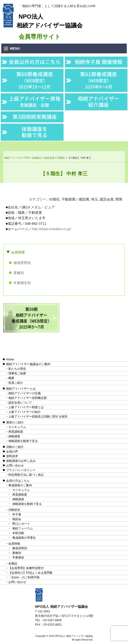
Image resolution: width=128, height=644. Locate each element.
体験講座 (14, 436)
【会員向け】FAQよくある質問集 (30, 573)
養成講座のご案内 (20, 485)
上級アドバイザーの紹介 (25, 412)
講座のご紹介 (15, 422)
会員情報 (18, 252)
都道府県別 (22, 263)
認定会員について (20, 403)
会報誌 (13, 563)
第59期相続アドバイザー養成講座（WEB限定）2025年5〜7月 (32, 318)
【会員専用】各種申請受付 (26, 568)
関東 (119, 199)
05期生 (54, 199)
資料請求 (12, 456)
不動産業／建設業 (75, 199)
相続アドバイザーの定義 (25, 393)
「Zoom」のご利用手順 (24, 577)
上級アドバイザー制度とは (26, 407)
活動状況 (14, 510)
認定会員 (107, 199)
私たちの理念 (17, 369)
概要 (11, 378)
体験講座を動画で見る (35, 132)
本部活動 (18, 533)
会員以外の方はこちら (35, 62)
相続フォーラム (23, 528)
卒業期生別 (22, 283)
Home (10, 359)
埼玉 (94, 199)
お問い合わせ (15, 465)
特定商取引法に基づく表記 (26, 475)
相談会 (17, 519)
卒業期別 (18, 558)
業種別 (19, 273)
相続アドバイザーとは (21, 389)
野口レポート (21, 524)
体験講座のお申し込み (21, 461)
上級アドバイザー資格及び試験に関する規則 (38, 417)
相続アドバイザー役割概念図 (28, 398)
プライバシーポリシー (21, 470)
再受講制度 (16, 432)
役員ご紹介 (16, 383)
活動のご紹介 (15, 447)
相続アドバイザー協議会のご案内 (28, 364)
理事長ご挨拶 (17, 373)
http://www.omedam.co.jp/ (52, 229)
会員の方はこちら (18, 481)
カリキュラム (17, 427)
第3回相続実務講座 (35, 117)
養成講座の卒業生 (24, 538)
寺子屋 (17, 514)
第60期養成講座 (35, 80)
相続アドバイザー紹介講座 (99, 102)
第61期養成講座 (99, 80)
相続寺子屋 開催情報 (99, 62)
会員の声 (12, 452)
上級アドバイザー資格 (35, 101)
